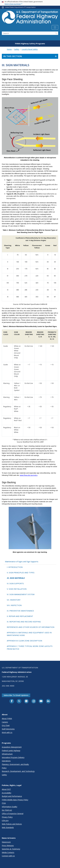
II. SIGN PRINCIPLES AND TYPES (21, 573)
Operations (6, 761)
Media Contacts (8, 852)
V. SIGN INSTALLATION (17, 589)
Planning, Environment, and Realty (15, 764)
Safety (17, 49)
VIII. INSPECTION (14, 605)
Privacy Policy (7, 817)
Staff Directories (8, 729)
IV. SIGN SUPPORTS (15, 583)
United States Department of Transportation (20, 7)
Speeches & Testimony (11, 849)
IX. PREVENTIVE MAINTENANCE (20, 611)
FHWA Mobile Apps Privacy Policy (15, 800)
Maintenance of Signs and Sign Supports (22, 561)
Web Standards (8, 827)
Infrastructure (7, 754)
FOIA (4, 803)
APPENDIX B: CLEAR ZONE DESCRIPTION (24, 641)
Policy (4, 768)
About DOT (6, 789)
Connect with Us (8, 856)
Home (9, 49)
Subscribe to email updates (16, 695)
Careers (5, 722)
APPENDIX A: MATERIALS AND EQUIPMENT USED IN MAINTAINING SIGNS (29, 634)
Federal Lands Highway (11, 751)
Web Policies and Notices (12, 824)
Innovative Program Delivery (13, 757)
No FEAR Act (7, 810)
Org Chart (6, 725)
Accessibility (7, 793)
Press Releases (8, 846)
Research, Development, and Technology (18, 771)
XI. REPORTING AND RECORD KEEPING (24, 622)
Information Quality (10, 807)
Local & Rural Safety (30, 49)
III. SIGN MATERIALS (16, 578)
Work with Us (7, 732)
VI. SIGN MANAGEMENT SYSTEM (21, 594)
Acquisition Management (12, 747)
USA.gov (5, 820)
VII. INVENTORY (14, 600)
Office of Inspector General (13, 814)
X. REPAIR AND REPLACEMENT (20, 616)
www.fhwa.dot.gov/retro (29, 475)
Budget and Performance (12, 796)
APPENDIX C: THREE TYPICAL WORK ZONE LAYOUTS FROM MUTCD (30, 647)
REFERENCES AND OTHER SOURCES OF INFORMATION (31, 627)
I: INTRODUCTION (15, 567)
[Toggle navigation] (55, 27)
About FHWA (7, 719)
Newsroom (6, 842)
